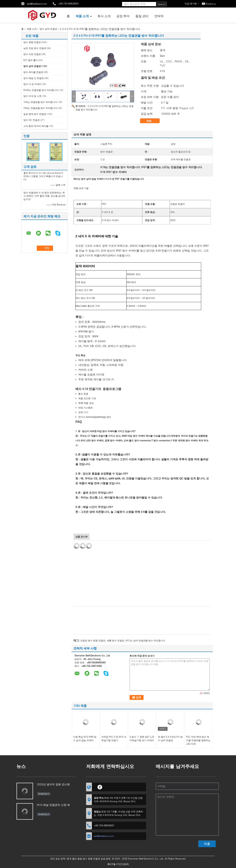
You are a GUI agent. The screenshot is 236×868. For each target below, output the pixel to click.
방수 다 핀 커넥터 (32, 84)
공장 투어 (123, 16)
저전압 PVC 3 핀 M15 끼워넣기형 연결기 (114, 739)
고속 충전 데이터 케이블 (36, 126)
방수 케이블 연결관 (33, 72)
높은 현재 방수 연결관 (35, 114)
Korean (211, 4)
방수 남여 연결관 (48, 29)
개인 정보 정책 (58, 859)
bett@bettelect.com (37, 4)
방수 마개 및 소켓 (32, 96)
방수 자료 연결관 (32, 54)
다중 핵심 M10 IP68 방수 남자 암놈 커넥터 (85, 739)
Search (161, 4)
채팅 (152, 121)
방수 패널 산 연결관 (34, 78)
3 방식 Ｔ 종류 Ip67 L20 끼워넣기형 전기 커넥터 (142, 739)
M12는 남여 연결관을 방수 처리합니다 (145, 640)
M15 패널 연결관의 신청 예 (53, 805)
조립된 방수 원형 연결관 (93, 640)
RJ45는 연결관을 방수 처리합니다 (41, 90)
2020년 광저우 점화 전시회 (53, 784)
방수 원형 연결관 (32, 42)
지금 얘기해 (191, 4)
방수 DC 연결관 (32, 120)
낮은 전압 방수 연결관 (35, 48)
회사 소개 (104, 16)
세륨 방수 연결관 (115, 640)
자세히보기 (44, 794)
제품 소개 (82, 16)
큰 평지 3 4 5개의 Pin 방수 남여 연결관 (170, 739)
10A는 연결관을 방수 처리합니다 (40, 102)
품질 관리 (142, 16)
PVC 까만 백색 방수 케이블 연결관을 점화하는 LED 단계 (198, 740)
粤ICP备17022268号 (118, 864)
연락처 (159, 16)
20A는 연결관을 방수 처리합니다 (40, 108)
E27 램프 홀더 (31, 60)
